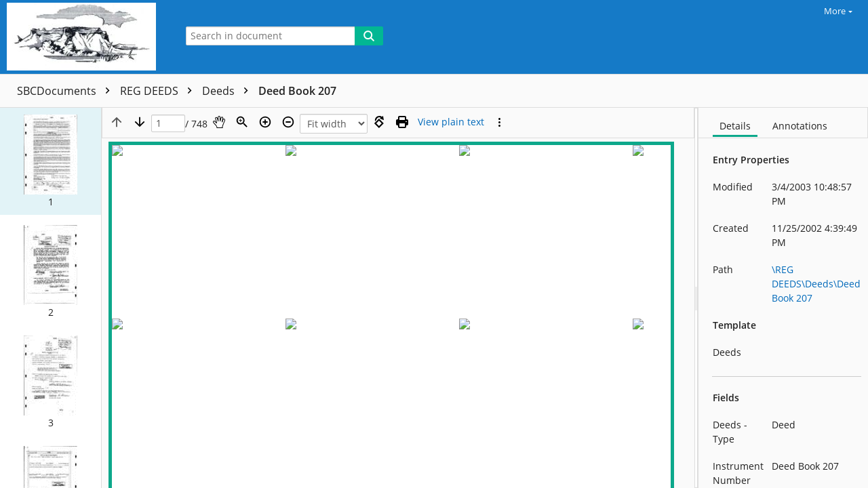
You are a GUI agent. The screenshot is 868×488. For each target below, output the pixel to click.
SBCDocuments (67, 91)
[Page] (168, 124)
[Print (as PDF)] (402, 122)
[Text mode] (451, 122)
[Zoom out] (288, 122)
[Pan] (219, 122)
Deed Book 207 (297, 91)
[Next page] (140, 122)
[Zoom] (242, 122)
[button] (51, 161)
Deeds (229, 91)
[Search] (369, 36)
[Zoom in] (265, 122)
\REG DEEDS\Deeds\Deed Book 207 (816, 284)
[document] (783, 298)
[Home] (85, 37)
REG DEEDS (159, 91)
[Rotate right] (379, 122)
